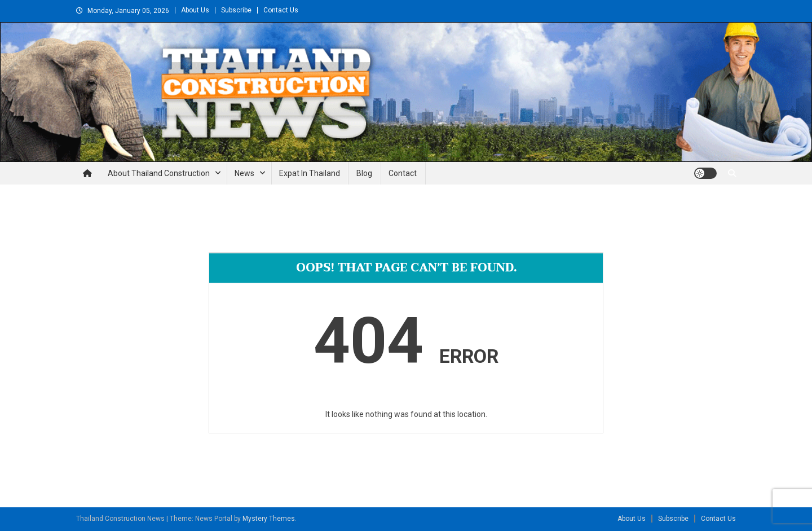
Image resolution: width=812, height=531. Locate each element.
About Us (195, 10)
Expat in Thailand (310, 173)
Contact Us (281, 10)
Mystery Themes (269, 519)
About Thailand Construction (159, 173)
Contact (403, 173)
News (244, 173)
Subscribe (236, 10)
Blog (364, 173)
